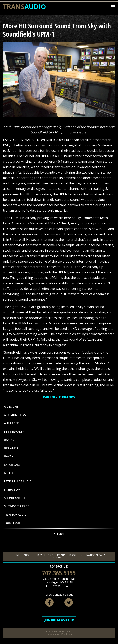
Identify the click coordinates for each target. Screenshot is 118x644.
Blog (73, 555)
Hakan (9, 456)
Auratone (12, 423)
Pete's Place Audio (18, 481)
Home (16, 555)
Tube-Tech (12, 523)
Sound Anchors (16, 498)
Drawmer (11, 448)
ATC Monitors (15, 415)
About (28, 555)
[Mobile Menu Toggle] (113, 7)
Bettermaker (14, 431)
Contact (59, 557)
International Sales (93, 555)
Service (59, 534)
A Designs (11, 406)
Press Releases (45, 555)
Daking (9, 440)
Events (61, 555)
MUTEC (9, 473)
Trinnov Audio (15, 514)
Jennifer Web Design (62, 634)
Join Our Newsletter (59, 620)
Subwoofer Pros (17, 506)
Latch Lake (12, 465)
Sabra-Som (12, 489)
